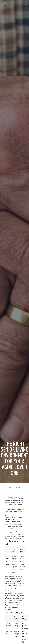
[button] (26, 5)
